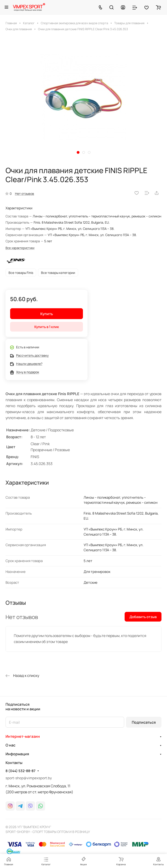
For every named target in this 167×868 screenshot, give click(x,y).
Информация (17, 754)
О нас (10, 745)
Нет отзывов (25, 194)
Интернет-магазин (23, 736)
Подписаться (144, 722)
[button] (78, 152)
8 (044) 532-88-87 (21, 771)
